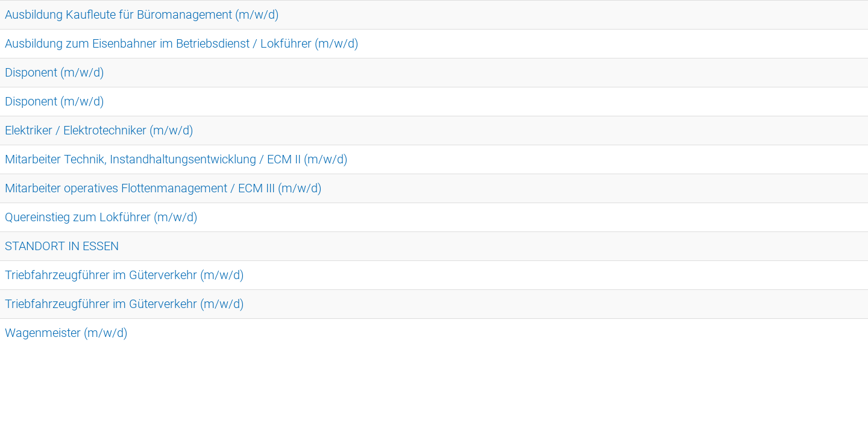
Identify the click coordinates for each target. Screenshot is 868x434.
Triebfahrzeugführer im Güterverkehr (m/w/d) (124, 275)
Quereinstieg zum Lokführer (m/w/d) (101, 217)
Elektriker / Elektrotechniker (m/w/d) (99, 130)
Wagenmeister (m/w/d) (66, 333)
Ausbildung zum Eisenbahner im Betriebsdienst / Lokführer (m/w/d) (182, 43)
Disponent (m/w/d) (55, 72)
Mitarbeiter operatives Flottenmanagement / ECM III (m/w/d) (163, 188)
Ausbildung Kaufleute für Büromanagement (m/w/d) (142, 14)
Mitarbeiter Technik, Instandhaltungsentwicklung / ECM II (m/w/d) (176, 159)
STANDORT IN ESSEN (62, 246)
